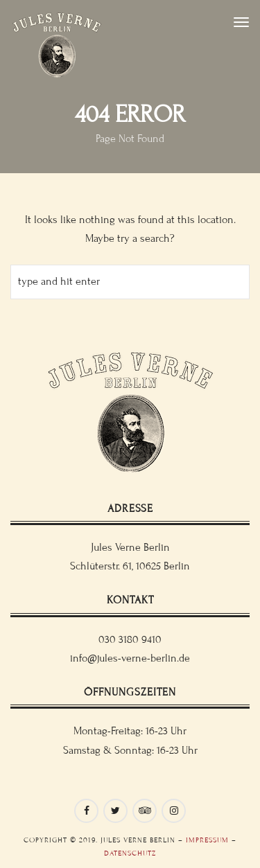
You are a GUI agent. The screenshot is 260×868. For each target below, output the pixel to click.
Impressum (207, 840)
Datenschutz (130, 853)
